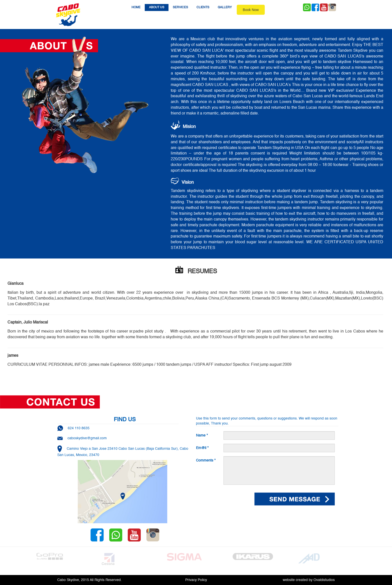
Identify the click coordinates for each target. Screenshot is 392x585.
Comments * (206, 460)
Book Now (251, 10)
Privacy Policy (196, 580)
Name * (202, 435)
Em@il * (202, 448)
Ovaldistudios (324, 580)
